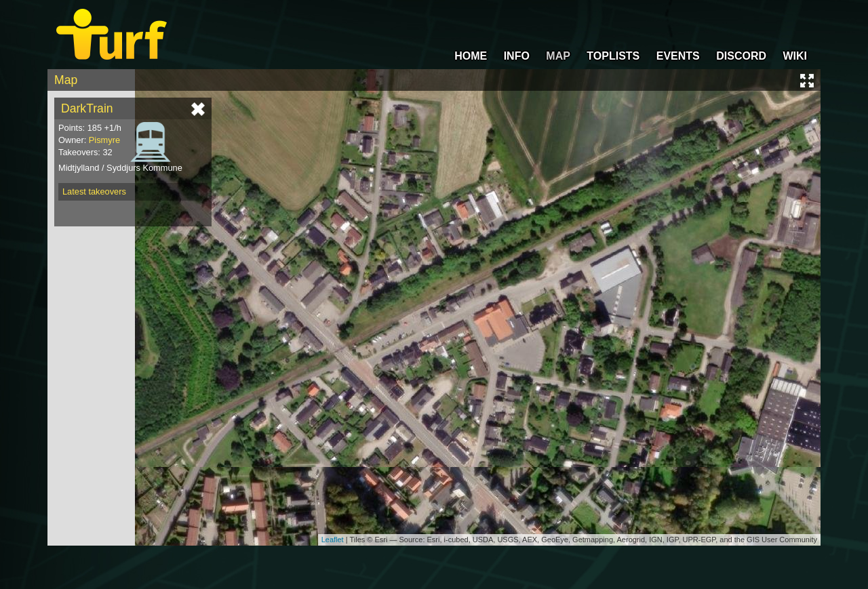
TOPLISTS (613, 56)
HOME (471, 56)
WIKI (795, 56)
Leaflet (333, 540)
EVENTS (678, 56)
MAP (558, 56)
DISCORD (741, 56)
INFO (517, 56)
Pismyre (104, 140)
